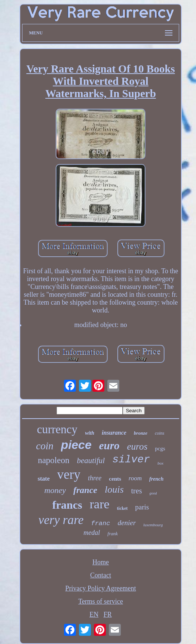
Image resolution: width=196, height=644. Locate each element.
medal (92, 533)
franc (100, 523)
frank (112, 534)
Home (101, 562)
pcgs (160, 449)
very (69, 474)
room (135, 478)
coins (160, 433)
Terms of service (101, 601)
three (95, 478)
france (85, 490)
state (44, 479)
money (55, 490)
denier (127, 523)
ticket (122, 508)
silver (131, 460)
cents (115, 479)
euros (137, 446)
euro (109, 446)
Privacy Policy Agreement (101, 588)
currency (57, 429)
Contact (101, 575)
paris (142, 507)
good (153, 493)
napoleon (53, 460)
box (160, 463)
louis (114, 489)
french (156, 479)
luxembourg (153, 525)
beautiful (91, 460)
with (90, 433)
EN (94, 614)
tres (137, 491)
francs (67, 505)
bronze (141, 433)
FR (108, 614)
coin (45, 446)
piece (76, 445)
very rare (61, 520)
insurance (114, 433)
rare (100, 504)
